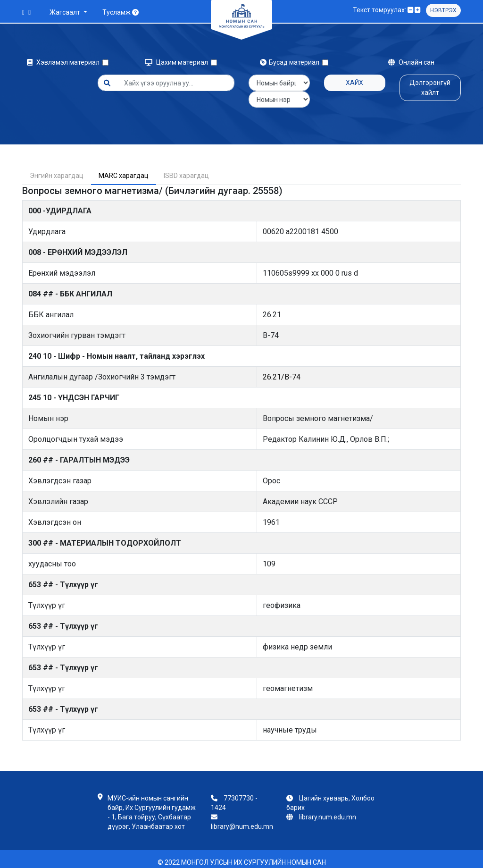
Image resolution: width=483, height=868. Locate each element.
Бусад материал (291, 62)
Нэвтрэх (443, 10)
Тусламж (121, 12)
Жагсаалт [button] (66, 12)
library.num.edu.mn (328, 810)
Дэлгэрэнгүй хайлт (430, 88)
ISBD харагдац (186, 169)
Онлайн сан (411, 62)
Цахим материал (178, 62)
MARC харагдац (124, 169)
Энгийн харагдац (57, 169)
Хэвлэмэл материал (65, 62)
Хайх (354, 83)
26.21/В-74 (282, 370)
